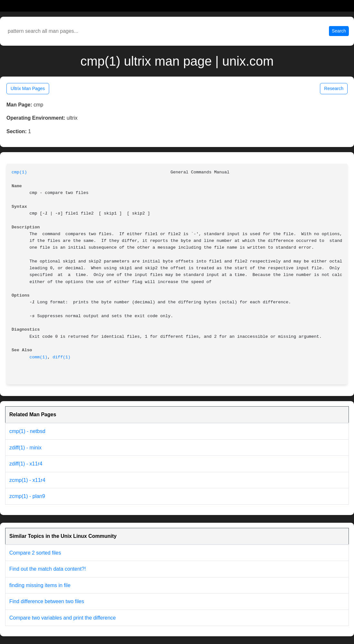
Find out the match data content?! (48, 569)
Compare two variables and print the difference (62, 618)
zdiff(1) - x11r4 (26, 464)
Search (339, 31)
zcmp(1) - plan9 (27, 496)
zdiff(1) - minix (25, 448)
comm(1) (39, 357)
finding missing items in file (40, 585)
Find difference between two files (47, 601)
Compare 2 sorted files (35, 553)
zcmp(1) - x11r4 (27, 480)
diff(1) (62, 357)
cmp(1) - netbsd (27, 431)
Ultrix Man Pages (28, 88)
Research (334, 88)
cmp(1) (19, 172)
